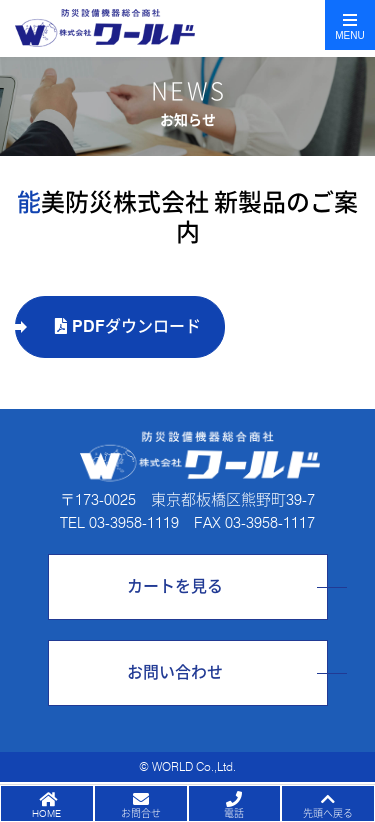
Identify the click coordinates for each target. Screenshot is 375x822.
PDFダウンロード (128, 326)
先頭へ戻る (328, 813)
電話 (234, 813)
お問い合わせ (175, 672)
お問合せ (141, 813)
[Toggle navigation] (350, 25)
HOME (46, 813)
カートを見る (175, 586)
